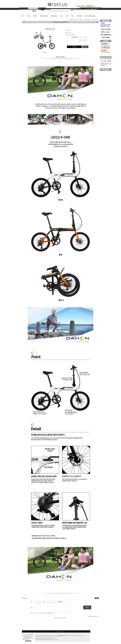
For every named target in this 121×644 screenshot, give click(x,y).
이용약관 (53, 633)
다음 (97, 22)
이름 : (32, 601)
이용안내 (66, 633)
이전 (24, 22)
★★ (38, 615)
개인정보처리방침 (44, 639)
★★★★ (47, 615)
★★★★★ (52, 615)
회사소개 (47, 633)
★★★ (42, 615)
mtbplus (43, 641)
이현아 (58, 639)
